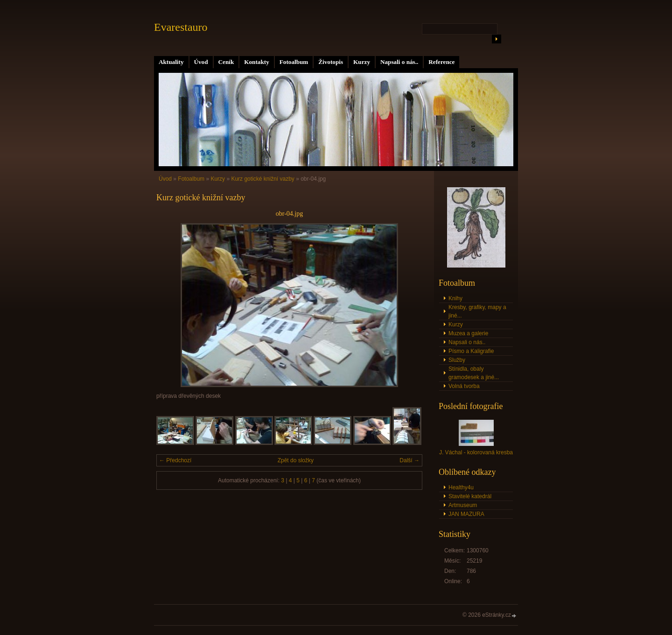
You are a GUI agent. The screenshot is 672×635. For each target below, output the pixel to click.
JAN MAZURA (466, 514)
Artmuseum (463, 505)
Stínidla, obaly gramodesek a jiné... (474, 373)
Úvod (201, 62)
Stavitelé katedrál (470, 496)
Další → (409, 460)
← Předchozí (175, 460)
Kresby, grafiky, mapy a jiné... (477, 311)
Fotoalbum (294, 62)
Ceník (226, 62)
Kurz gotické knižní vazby (262, 179)
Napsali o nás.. (399, 62)
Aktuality (171, 62)
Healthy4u (461, 487)
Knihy (455, 298)
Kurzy (362, 62)
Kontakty (257, 62)
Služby (457, 360)
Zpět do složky (296, 460)
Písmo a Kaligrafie (471, 351)
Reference (441, 62)
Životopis (331, 62)
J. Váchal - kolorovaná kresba (476, 452)
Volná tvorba (464, 386)
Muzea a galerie (468, 333)
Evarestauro (181, 27)
